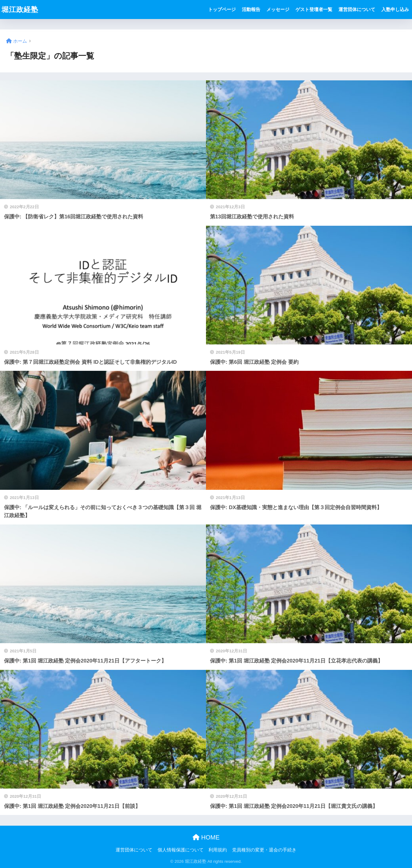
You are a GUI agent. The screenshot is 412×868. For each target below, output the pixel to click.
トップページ (222, 9)
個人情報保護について (181, 850)
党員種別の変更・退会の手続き (264, 850)
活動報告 (251, 9)
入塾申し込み (395, 9)
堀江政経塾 (20, 10)
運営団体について (357, 9)
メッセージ (278, 9)
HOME (206, 837)
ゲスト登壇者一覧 (314, 9)
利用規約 (218, 850)
